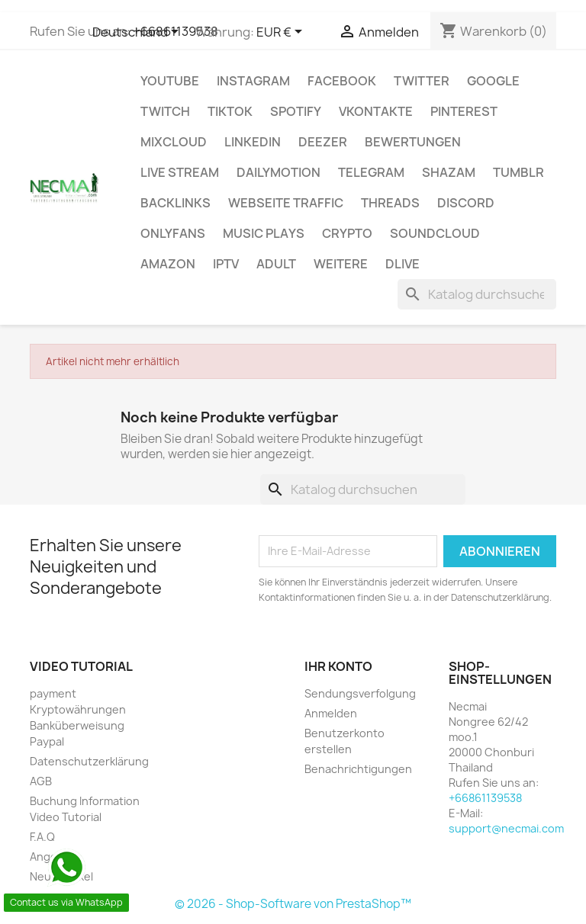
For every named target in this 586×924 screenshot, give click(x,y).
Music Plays (264, 233)
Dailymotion (279, 172)
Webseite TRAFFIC (286, 203)
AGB (41, 781)
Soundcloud (435, 233)
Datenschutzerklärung (89, 761)
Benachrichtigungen (358, 769)
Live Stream (180, 172)
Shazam (449, 172)
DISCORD (466, 203)
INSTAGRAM (253, 81)
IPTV (226, 264)
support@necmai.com (506, 828)
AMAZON (168, 264)
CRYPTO (347, 233)
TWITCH (165, 111)
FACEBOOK (342, 81)
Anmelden (331, 713)
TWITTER (422, 81)
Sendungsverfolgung (360, 693)
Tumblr (518, 172)
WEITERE (341, 264)
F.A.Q (42, 837)
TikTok (230, 111)
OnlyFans (173, 233)
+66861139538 (485, 798)
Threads (390, 203)
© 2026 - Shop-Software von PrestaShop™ (293, 904)
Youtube (170, 81)
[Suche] (477, 294)
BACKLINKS (175, 203)
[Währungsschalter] (282, 33)
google (493, 81)
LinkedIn (253, 142)
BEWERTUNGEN (413, 142)
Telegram (371, 172)
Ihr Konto (338, 666)
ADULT (276, 264)
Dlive (402, 264)
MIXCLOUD (174, 142)
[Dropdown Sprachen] (138, 33)
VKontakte (376, 111)
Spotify (296, 111)
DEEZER (323, 142)
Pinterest (464, 111)
